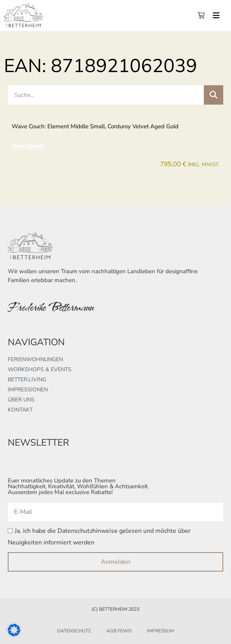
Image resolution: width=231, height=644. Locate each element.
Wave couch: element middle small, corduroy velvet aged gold (95, 126)
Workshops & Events (40, 369)
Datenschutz (74, 631)
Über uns (21, 400)
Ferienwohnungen (35, 359)
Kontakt (20, 410)
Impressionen (28, 390)
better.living (27, 380)
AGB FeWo (119, 631)
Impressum (161, 631)
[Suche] (214, 95)
